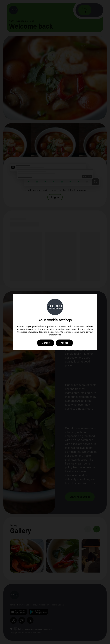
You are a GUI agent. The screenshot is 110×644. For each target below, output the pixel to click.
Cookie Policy (54, 332)
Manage (46, 343)
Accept (64, 343)
